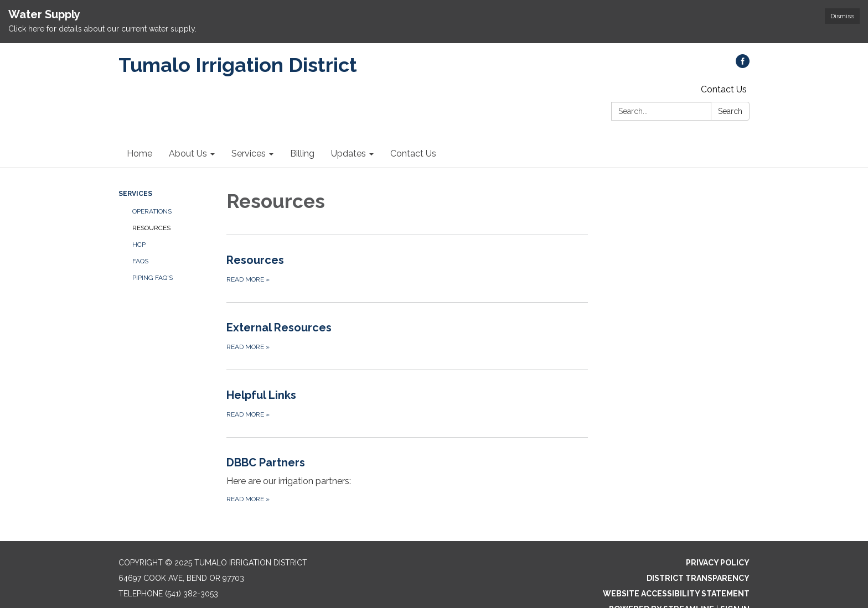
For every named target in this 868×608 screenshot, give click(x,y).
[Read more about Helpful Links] (407, 403)
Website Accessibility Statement (676, 594)
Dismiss (842, 16)
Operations (152, 211)
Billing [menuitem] (302, 154)
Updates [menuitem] (348, 154)
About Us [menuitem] (188, 154)
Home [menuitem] (139, 154)
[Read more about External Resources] (407, 336)
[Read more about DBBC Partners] (407, 479)
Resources (151, 228)
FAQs (140, 261)
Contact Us (724, 89)
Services (135, 194)
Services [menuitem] (249, 154)
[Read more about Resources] (407, 268)
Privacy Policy (718, 563)
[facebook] (743, 65)
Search (730, 111)
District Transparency (698, 578)
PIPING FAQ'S (153, 278)
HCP (139, 245)
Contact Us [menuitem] (413, 154)
